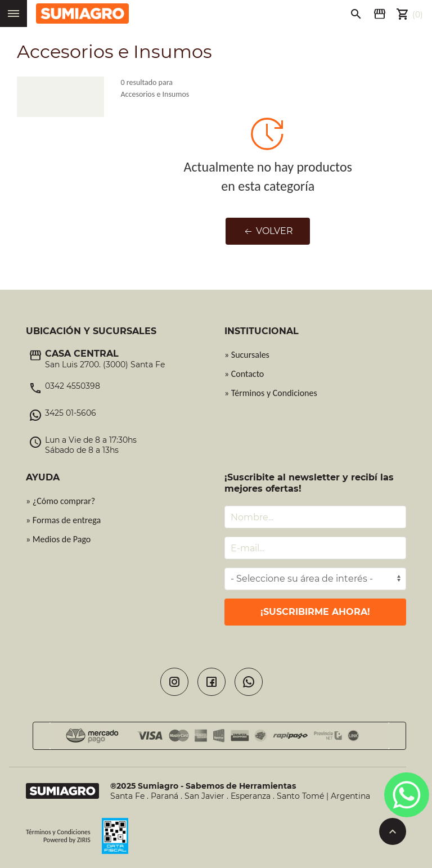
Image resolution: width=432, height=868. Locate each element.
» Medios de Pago (58, 539)
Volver (268, 231)
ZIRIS (84, 840)
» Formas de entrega (63, 520)
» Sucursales (247, 355)
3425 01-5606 (71, 413)
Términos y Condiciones (58, 832)
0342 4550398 (73, 386)
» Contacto (244, 374)
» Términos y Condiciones (271, 393)
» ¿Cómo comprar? (60, 501)
